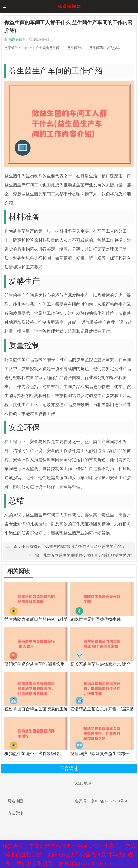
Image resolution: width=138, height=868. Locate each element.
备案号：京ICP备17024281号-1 (101, 801)
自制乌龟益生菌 (48, 48)
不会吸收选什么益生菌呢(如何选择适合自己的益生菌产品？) (74, 546)
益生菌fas (74, 48)
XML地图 (83, 783)
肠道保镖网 (17, 39)
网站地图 (15, 801)
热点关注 (15, 813)
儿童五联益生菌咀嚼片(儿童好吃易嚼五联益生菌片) (88, 555)
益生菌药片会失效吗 (105, 48)
